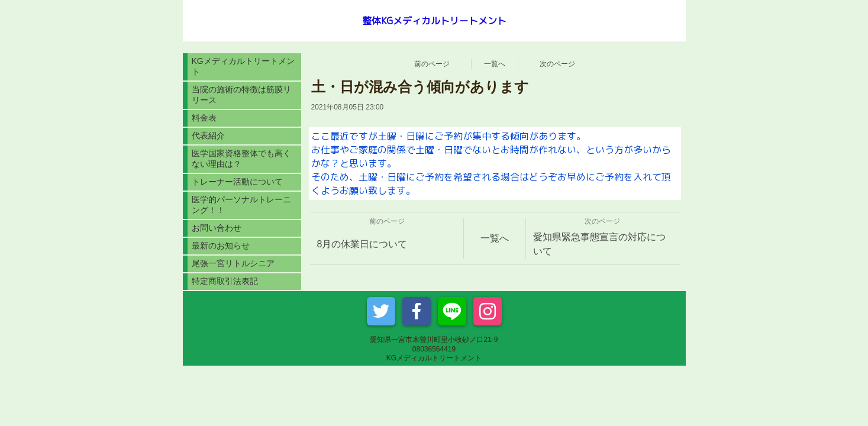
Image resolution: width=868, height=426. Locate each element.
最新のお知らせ (221, 246)
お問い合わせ (217, 228)
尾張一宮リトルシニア (233, 263)
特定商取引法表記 (225, 281)
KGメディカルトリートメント (243, 66)
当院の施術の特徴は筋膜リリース (241, 95)
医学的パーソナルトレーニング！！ (241, 205)
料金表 (204, 118)
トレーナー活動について (237, 182)
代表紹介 (208, 135)
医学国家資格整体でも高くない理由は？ (241, 159)
